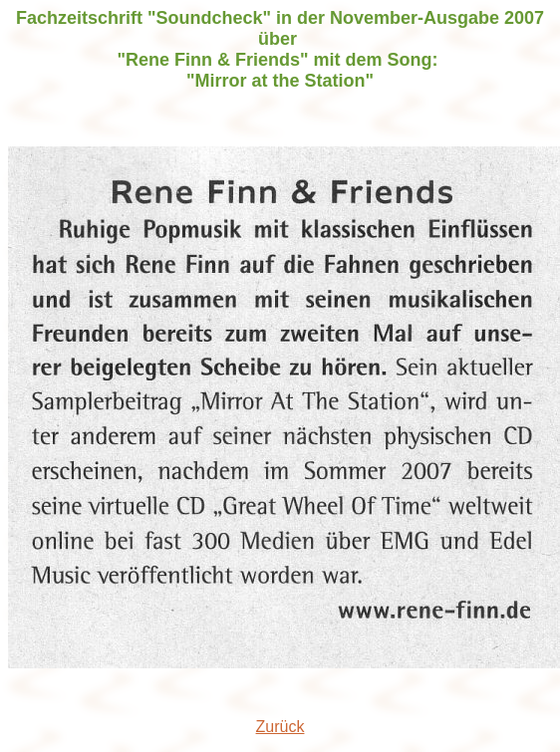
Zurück (280, 727)
